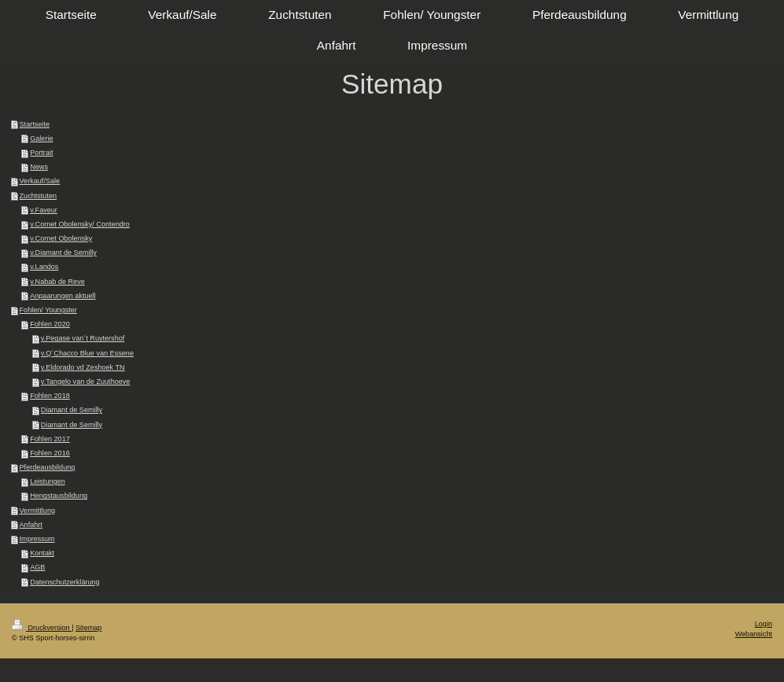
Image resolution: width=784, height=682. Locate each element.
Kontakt (42, 553)
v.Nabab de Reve (57, 282)
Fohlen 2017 (50, 439)
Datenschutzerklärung (64, 582)
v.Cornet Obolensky (61, 238)
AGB (37, 567)
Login (764, 624)
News (39, 167)
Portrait (41, 153)
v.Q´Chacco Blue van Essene (87, 353)
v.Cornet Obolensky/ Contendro (80, 224)
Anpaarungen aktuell (63, 296)
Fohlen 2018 (50, 396)
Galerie (41, 138)
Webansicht (754, 634)
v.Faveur (44, 210)
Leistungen (48, 481)
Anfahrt (31, 525)
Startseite (35, 124)
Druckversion (42, 628)
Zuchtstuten (39, 196)
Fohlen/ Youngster (48, 310)
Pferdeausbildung (48, 467)
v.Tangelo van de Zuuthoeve (86, 382)
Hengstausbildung (59, 496)
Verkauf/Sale (40, 181)
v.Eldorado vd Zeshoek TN (83, 367)
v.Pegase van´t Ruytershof (83, 338)
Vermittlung (38, 511)
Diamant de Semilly (72, 410)
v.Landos (44, 267)
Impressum (37, 539)
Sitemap (88, 628)
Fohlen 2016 (50, 453)
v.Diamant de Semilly (63, 253)
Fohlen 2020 (50, 324)
